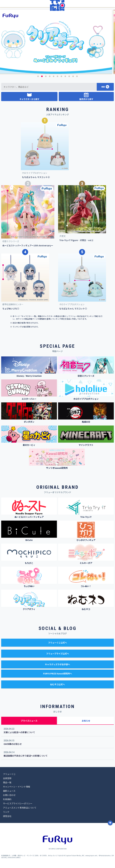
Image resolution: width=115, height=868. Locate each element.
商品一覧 (7, 782)
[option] (57, 42)
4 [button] (50, 76)
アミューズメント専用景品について (20, 808)
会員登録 (7, 778)
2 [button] (42, 76)
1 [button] (38, 76)
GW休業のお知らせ (13, 744)
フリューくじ (9, 774)
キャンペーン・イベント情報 (17, 787)
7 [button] (61, 76)
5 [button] (54, 76)
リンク (6, 812)
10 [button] (73, 76)
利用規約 (7, 799)
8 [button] (65, 76)
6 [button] (57, 76)
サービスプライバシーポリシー (18, 803)
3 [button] (46, 76)
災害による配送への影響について (19, 732)
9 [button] (69, 76)
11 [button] (77, 76)
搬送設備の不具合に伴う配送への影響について (26, 756)
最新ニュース (9, 791)
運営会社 (7, 816)
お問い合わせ (9, 795)
